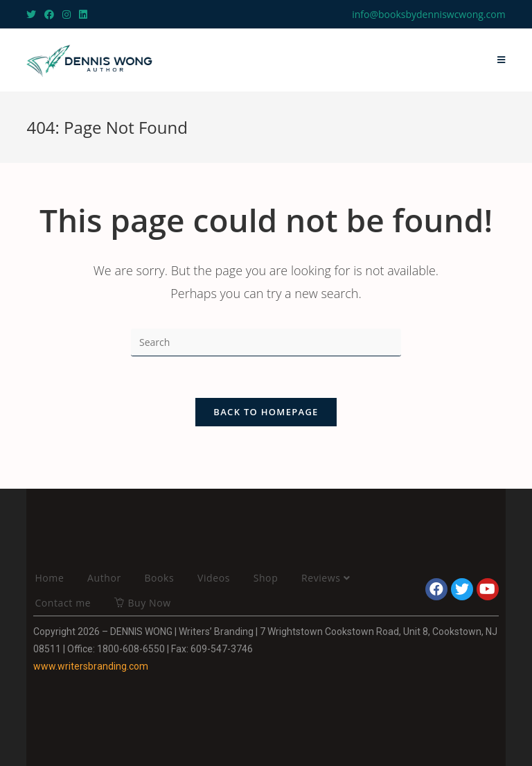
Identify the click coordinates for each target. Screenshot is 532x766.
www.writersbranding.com (91, 666)
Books (159, 578)
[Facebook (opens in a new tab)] (49, 15)
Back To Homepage (266, 412)
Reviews (326, 578)
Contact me (63, 603)
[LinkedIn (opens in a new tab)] (83, 15)
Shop (266, 578)
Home (49, 578)
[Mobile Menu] (502, 60)
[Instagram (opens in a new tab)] (66, 15)
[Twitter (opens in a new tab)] (33, 15)
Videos (214, 578)
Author (104, 578)
